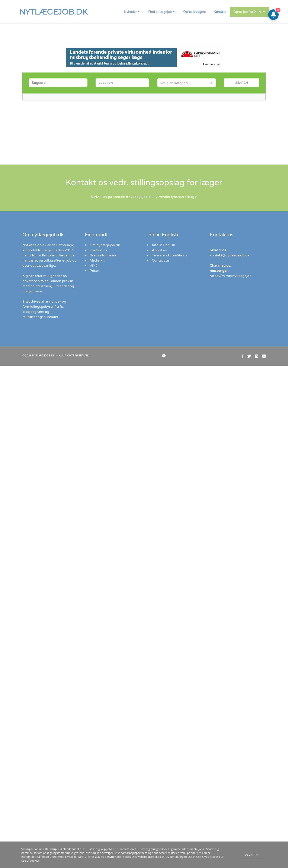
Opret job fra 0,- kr (250, 12)
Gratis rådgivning (103, 255)
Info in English (163, 245)
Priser (94, 271)
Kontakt (224, 12)
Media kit (96, 260)
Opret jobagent (200, 12)
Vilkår (94, 266)
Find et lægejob (168, 12)
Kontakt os (98, 250)
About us (159, 250)
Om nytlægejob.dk (103, 245)
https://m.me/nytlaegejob (228, 276)
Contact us (160, 260)
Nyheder (142, 12)
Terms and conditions (168, 255)
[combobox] (187, 83)
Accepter (252, 857)
